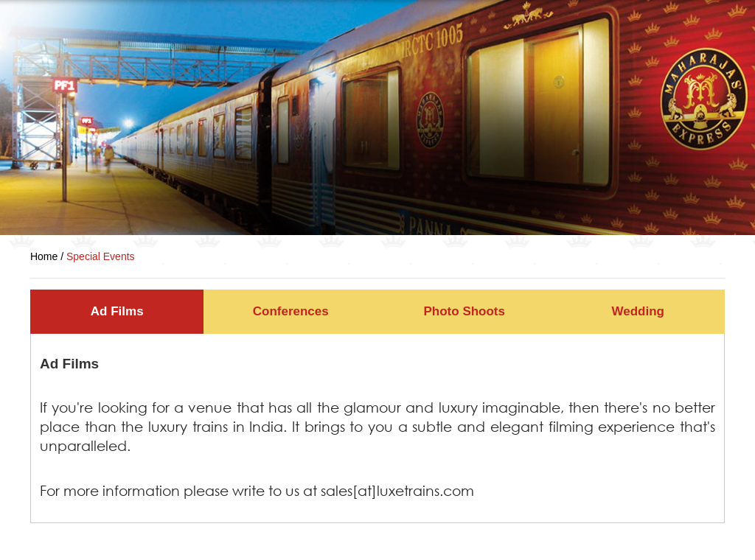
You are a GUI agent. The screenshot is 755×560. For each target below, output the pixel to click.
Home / (48, 256)
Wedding (638, 311)
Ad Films (117, 311)
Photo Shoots (465, 311)
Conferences (291, 311)
